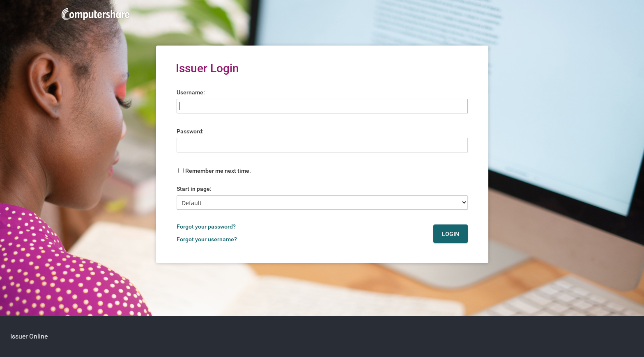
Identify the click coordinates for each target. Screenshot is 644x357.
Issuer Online (29, 336)
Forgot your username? (207, 239)
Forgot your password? (206, 227)
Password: (190, 131)
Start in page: (194, 189)
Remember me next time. (218, 171)
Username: (191, 92)
